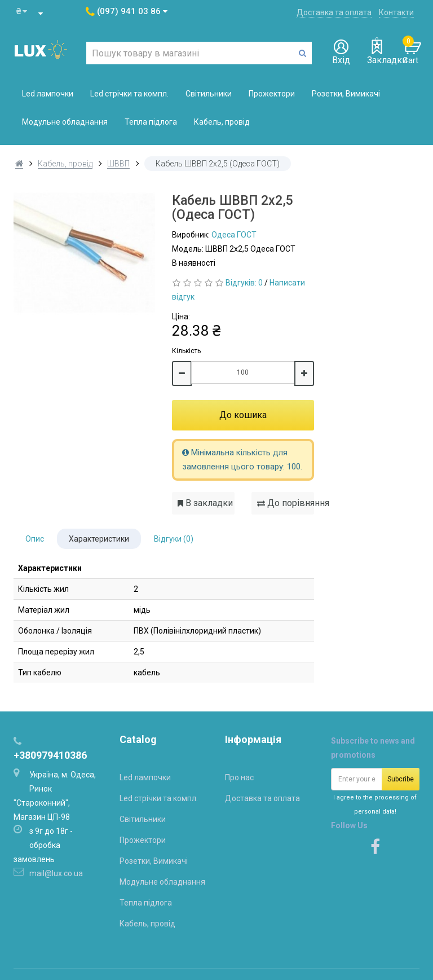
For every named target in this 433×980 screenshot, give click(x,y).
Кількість (186, 351)
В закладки (205, 503)
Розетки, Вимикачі (346, 94)
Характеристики (99, 539)
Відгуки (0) (174, 539)
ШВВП (118, 164)
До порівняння (286, 503)
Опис (35, 539)
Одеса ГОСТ (234, 235)
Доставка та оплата (334, 12)
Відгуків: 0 (244, 283)
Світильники (209, 94)
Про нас (239, 777)
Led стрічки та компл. (129, 94)
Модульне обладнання (65, 122)
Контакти (396, 12)
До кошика (243, 415)
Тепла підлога (151, 122)
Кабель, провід (222, 122)
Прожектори (272, 94)
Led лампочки (48, 94)
